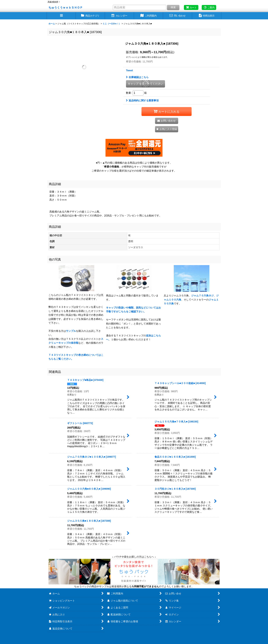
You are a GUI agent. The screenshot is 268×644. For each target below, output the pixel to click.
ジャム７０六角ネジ (202, 296)
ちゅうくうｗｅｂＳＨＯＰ (66, 7)
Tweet (129, 70)
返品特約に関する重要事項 (142, 100)
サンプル (71, 331)
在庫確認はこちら (137, 77)
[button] (61, 16)
